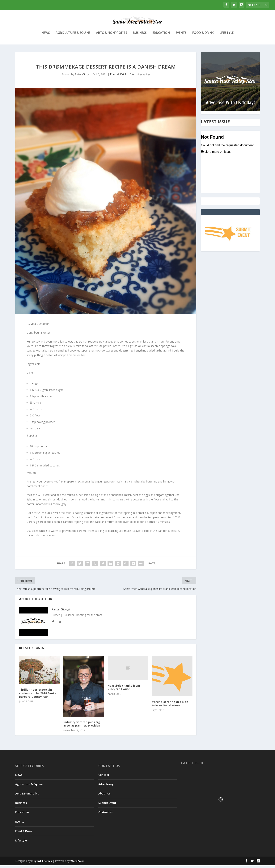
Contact (104, 777)
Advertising (106, 787)
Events (181, 36)
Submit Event (107, 805)
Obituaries (105, 815)
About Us (104, 796)
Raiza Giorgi (82, 77)
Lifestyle (226, 36)
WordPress (77, 864)
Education (161, 36)
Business (140, 36)
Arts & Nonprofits (112, 36)
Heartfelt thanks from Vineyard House (124, 690)
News (46, 36)
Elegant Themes (42, 864)
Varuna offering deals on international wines (170, 706)
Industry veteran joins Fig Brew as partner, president (82, 726)
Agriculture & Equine (73, 36)
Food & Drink (203, 36)
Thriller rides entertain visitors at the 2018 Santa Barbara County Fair (38, 696)
